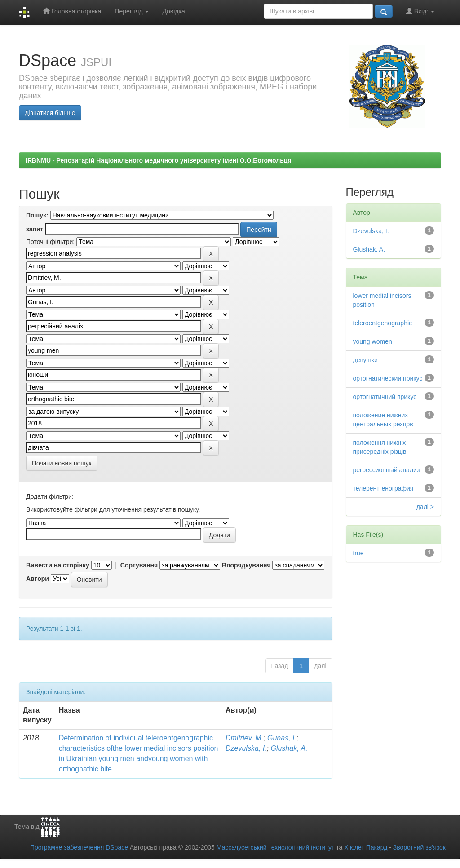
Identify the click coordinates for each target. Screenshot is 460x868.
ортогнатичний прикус (385, 397)
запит (35, 229)
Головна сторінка (72, 11)
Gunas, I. (282, 738)
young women (373, 341)
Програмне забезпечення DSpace (79, 847)
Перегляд (132, 11)
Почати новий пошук (62, 463)
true (358, 553)
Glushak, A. (289, 748)
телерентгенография (383, 488)
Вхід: (420, 11)
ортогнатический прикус (388, 378)
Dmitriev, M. (244, 738)
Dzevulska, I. (246, 748)
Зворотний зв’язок (419, 847)
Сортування (139, 565)
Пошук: (37, 215)
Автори (38, 579)
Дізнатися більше (50, 113)
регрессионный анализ (387, 470)
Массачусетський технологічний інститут (276, 847)
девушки (365, 360)
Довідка (173, 11)
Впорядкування (246, 565)
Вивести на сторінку (58, 565)
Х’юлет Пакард (366, 847)
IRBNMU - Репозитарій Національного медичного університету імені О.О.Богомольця (159, 160)
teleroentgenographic (383, 323)
